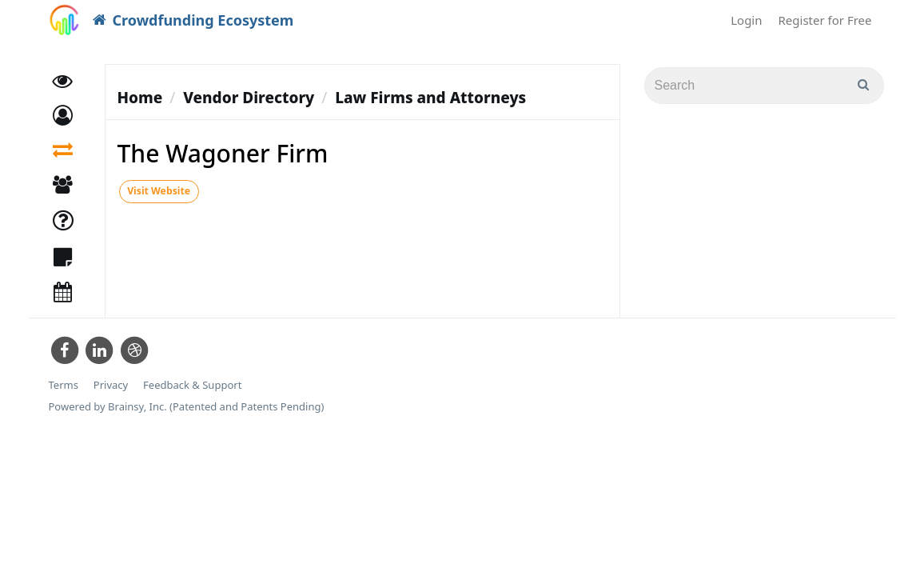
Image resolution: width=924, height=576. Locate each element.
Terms (64, 396)
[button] (63, 118)
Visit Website (159, 192)
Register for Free (825, 20)
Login (746, 20)
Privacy (111, 396)
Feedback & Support (192, 396)
